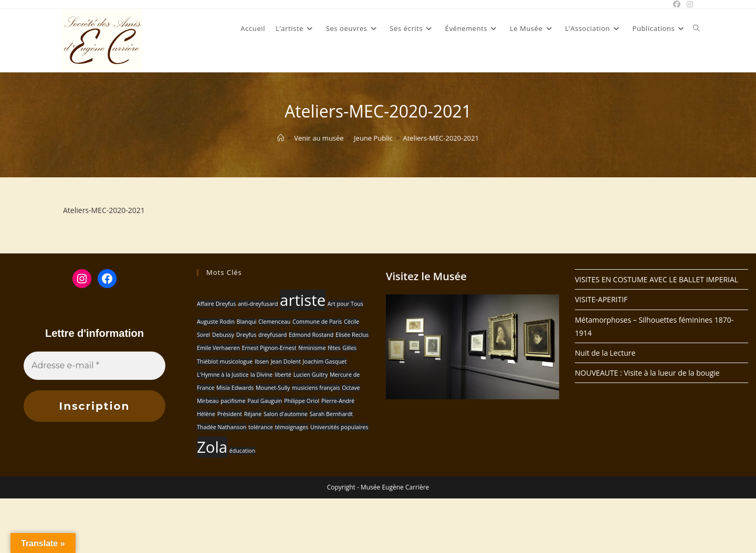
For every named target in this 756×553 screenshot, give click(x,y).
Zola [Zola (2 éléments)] (212, 447)
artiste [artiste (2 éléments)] (303, 300)
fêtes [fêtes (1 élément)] (334, 348)
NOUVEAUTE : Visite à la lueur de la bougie (647, 373)
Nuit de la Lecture (605, 353)
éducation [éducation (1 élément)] (243, 451)
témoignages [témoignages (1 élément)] (291, 427)
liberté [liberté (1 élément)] (283, 375)
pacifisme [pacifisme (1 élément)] (233, 401)
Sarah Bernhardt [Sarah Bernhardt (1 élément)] (331, 414)
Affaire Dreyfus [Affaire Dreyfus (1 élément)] (216, 304)
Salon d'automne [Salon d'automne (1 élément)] (286, 414)
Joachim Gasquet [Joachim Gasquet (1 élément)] (325, 361)
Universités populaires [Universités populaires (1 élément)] (339, 427)
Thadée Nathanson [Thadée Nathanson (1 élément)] (222, 427)
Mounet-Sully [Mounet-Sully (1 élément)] (273, 388)
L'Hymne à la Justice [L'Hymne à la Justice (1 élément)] (223, 375)
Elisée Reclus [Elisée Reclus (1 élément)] (352, 335)
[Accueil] (281, 138)
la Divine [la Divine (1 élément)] (261, 375)
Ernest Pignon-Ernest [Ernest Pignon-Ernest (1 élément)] (269, 348)
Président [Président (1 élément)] (230, 414)
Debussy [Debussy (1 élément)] (223, 335)
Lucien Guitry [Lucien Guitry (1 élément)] (311, 375)
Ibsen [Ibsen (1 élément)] (262, 361)
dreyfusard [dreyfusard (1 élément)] (272, 335)
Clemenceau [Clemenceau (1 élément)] (274, 322)
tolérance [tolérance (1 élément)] (261, 427)
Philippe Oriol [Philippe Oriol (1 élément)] (302, 401)
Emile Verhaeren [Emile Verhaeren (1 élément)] (218, 348)
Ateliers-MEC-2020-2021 (441, 138)
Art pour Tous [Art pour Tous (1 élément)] (345, 304)
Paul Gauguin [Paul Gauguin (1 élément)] (265, 401)
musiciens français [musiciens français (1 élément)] (316, 388)
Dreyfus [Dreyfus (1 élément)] (246, 335)
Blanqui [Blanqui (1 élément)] (247, 322)
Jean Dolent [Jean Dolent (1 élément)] (286, 361)
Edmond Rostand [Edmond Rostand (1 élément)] (311, 335)
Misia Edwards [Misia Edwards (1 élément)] (235, 388)
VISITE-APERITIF (601, 299)
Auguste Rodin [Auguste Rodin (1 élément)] (216, 322)
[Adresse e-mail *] (94, 366)
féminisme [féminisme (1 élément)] (312, 348)
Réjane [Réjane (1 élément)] (253, 414)
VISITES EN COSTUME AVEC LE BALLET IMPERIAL (657, 279)
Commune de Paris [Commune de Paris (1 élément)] (317, 322)
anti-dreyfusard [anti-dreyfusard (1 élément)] (258, 304)
